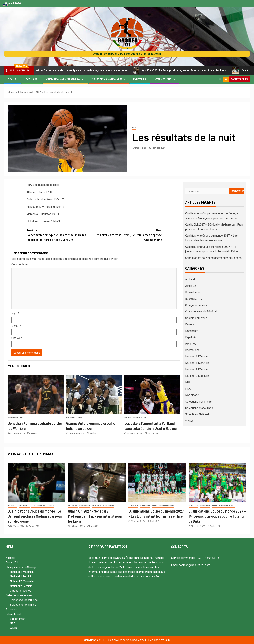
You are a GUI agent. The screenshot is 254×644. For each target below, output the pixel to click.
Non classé (192, 395)
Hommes (191, 344)
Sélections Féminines (198, 402)
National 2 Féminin (196, 369)
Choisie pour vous (133, 418)
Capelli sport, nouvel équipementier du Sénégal (214, 258)
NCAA (189, 389)
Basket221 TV (194, 299)
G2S (167, 640)
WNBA (189, 421)
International (163, 79)
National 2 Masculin (197, 376)
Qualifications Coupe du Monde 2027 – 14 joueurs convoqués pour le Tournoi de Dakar (217, 516)
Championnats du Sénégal (64, 79)
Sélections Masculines (199, 408)
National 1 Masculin (197, 363)
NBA (134, 128)
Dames (190, 324)
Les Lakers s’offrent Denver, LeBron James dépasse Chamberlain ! (128, 235)
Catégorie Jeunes (196, 305)
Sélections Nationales (107, 79)
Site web (17, 338)
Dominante (13, 418)
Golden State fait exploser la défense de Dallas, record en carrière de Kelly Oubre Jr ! (60, 235)
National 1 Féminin (196, 356)
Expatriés (140, 79)
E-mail (16, 326)
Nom (15, 314)
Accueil (13, 79)
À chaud (190, 279)
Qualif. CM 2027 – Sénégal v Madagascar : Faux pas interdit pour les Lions (190, 70)
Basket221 (141, 148)
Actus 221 (32, 79)
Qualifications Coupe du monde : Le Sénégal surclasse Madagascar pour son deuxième (83, 70)
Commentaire (20, 264)
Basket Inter (193, 292)
